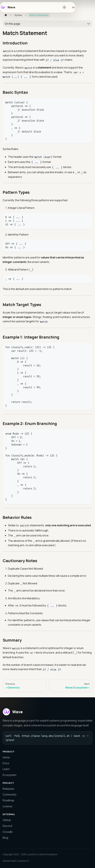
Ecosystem (10, 775)
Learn (6, 769)
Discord (7, 826)
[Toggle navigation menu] (72, 7)
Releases (8, 789)
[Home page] (6, 15)
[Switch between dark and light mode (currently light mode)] (64, 7)
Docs (6, 763)
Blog (5, 838)
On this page (12, 24)
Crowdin (8, 832)
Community (10, 795)
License (7, 806)
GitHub (7, 820)
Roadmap (8, 800)
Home (6, 757)
